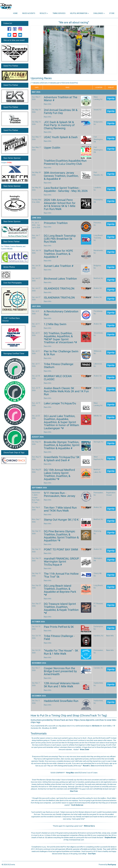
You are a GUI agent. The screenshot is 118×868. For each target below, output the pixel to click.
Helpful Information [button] (79, 13)
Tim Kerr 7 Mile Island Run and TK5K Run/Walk (60, 509)
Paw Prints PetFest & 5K (59, 627)
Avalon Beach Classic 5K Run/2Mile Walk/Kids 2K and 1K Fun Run (66, 391)
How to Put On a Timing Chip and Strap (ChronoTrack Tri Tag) (69, 716)
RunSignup (112, 865)
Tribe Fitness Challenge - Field (59, 638)
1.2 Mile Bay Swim (55, 324)
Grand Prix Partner (11, 66)
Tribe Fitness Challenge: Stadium (59, 366)
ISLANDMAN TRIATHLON (59, 298)
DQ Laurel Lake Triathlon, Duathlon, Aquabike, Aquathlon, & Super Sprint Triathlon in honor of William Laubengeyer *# (61, 422)
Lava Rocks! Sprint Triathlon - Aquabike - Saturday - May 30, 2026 (66, 189)
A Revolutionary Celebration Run (61, 313)
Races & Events (29, 13)
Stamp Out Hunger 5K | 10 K (61, 520)
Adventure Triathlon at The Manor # (61, 99)
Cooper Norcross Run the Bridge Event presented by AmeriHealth (60, 671)
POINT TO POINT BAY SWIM (61, 550)
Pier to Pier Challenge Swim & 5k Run (61, 353)
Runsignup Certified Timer (14, 354)
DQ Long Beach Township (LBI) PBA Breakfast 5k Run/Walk (60, 239)
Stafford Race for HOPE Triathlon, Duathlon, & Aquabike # (58, 254)
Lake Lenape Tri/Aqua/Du (60, 403)
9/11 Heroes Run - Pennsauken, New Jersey (60, 494)
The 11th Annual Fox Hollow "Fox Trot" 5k (61, 575)
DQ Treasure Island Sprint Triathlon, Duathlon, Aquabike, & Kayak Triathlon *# (61, 608)
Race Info (48, 104)
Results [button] (44, 13)
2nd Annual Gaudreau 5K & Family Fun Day (61, 112)
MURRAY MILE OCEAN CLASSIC (58, 378)
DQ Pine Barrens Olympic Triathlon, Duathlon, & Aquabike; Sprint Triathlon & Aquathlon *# (61, 536)
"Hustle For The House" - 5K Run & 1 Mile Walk (61, 652)
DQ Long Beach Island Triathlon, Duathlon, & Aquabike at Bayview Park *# (60, 590)
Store (112, 13)
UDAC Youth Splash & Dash (61, 137)
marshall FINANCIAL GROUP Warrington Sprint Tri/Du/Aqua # (61, 562)
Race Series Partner (12, 242)
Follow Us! (8, 23)
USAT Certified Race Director (11, 320)
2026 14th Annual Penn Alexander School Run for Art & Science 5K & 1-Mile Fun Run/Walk (60, 204)
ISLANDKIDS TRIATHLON (59, 289)
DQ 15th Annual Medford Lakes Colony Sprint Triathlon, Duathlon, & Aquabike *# (59, 474)
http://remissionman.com (75, 840)
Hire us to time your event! (14, 40)
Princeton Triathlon (56, 223)
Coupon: (6, 163)
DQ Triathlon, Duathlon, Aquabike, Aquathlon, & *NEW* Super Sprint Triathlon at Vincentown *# (60, 338)
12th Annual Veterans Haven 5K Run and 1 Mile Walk (62, 685)
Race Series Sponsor (12, 158)
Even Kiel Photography (13, 283)
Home (15, 13)
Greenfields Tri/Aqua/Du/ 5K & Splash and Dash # (62, 459)
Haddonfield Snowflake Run (61, 701)
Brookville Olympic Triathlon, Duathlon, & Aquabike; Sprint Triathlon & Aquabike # (62, 445)
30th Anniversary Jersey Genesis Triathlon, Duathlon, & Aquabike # (61, 176)
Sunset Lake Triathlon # (59, 266)
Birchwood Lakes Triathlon (60, 279)
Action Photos (9, 267)
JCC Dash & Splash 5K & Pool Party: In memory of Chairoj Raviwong (59, 125)
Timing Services (59, 13)
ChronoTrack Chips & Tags (14, 453)
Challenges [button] (99, 13)
